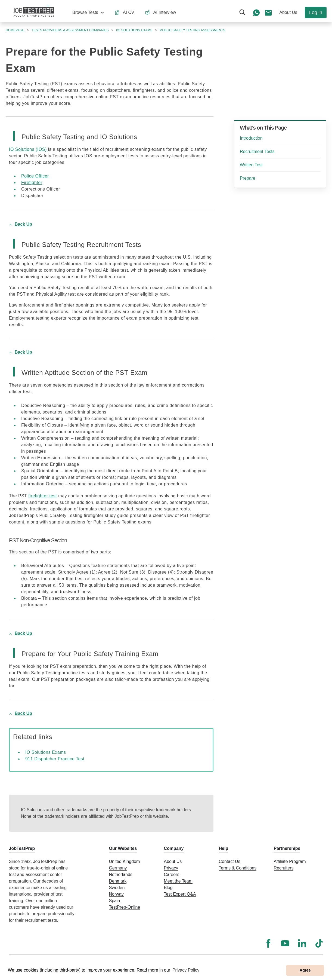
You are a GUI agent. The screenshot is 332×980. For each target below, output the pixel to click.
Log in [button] (316, 13)
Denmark (118, 881)
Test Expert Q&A (180, 894)
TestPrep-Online (125, 907)
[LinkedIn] (302, 943)
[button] (88, 13)
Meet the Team (178, 881)
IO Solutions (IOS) (29, 149)
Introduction (251, 138)
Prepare (248, 178)
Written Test (251, 165)
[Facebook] (268, 943)
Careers (172, 875)
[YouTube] (285, 943)
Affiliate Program (290, 861)
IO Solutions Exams (46, 752)
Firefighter (32, 183)
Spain (115, 901)
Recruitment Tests (257, 151)
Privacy (171, 868)
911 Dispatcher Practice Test (55, 759)
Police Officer (35, 176)
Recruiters (284, 868)
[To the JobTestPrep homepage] (34, 11)
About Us (173, 861)
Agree (305, 970)
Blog (168, 888)
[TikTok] (319, 943)
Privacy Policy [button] (186, 970)
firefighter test (43, 496)
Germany (118, 868)
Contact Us (230, 861)
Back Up (23, 224)
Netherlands (121, 875)
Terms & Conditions (238, 868)
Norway (116, 894)
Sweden (117, 888)
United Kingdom (125, 861)
